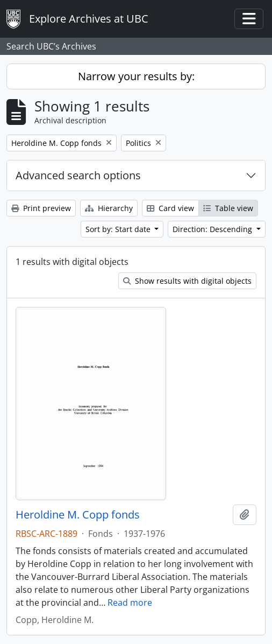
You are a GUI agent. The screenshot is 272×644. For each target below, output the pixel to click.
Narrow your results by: (136, 76)
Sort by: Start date (119, 229)
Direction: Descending (213, 229)
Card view (170, 208)
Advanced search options (78, 175)
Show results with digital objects (187, 281)
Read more (130, 603)
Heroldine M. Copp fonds (78, 515)
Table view (228, 208)
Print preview (41, 208)
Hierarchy (109, 208)
